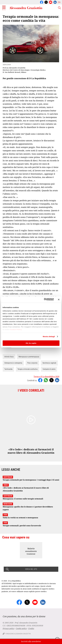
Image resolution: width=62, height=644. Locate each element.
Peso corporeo (32, 363)
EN (59, 2)
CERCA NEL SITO (31, 569)
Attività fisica (9, 357)
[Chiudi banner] (59, 299)
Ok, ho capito (31, 343)
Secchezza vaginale (49, 363)
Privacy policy (9, 628)
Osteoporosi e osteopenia (13, 363)
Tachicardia (8, 369)
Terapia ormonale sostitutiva (28, 369)
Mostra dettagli (49, 336)
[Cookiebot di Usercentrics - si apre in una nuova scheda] (44, 300)
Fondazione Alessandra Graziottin (18, 634)
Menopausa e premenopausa (29, 357)
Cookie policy (21, 628)
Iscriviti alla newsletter (31, 641)
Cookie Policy (16, 329)
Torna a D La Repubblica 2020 (46, 376)
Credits (31, 628)
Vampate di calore (49, 369)
